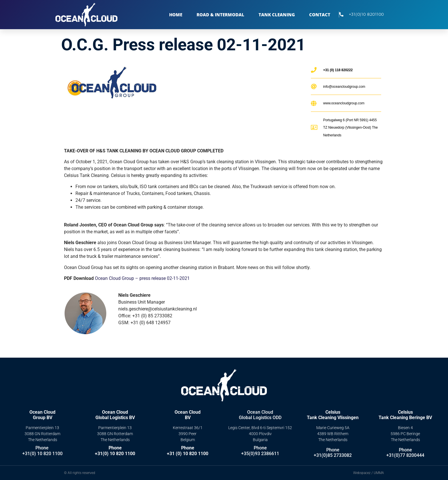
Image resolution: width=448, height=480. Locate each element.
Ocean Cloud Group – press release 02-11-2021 (142, 278)
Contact (320, 15)
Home (176, 15)
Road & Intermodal (220, 15)
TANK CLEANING (277, 15)
